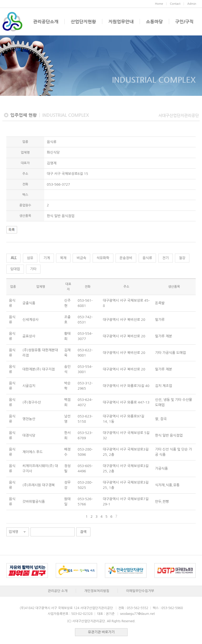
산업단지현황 (83, 22)
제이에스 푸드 (32, 452)
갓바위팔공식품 (34, 502)
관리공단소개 (46, 22)
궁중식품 (29, 303)
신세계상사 (30, 320)
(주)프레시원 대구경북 (39, 485)
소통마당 (154, 22)
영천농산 (29, 419)
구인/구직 (184, 22)
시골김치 (29, 386)
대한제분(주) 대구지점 (39, 369)
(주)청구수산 (32, 402)
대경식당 (29, 435)
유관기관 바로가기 (101, 632)
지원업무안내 (121, 22)
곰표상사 (29, 336)
